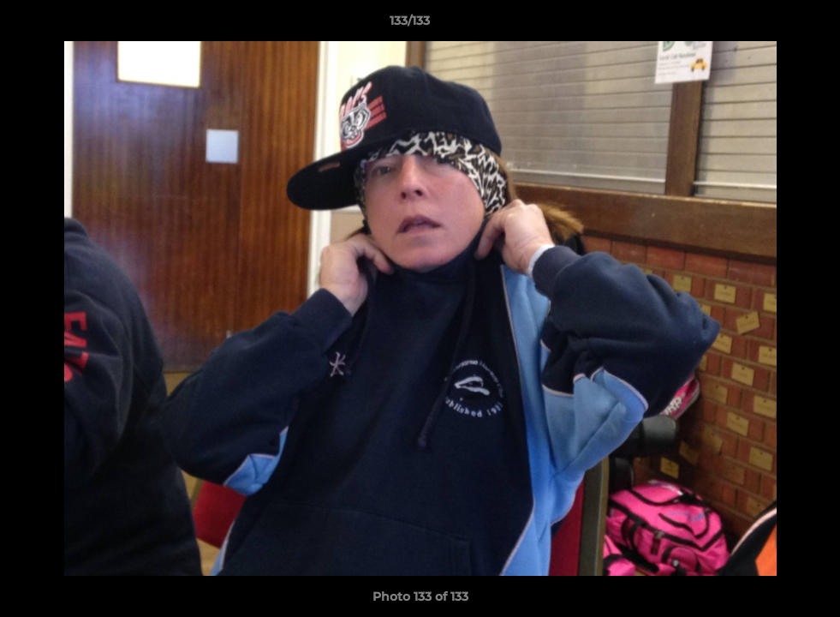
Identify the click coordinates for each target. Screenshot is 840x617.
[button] (768, 25)
